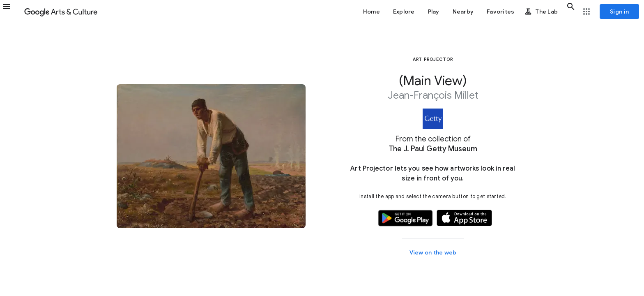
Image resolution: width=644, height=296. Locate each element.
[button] (11, 12)
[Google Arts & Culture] (61, 12)
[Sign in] (619, 12)
